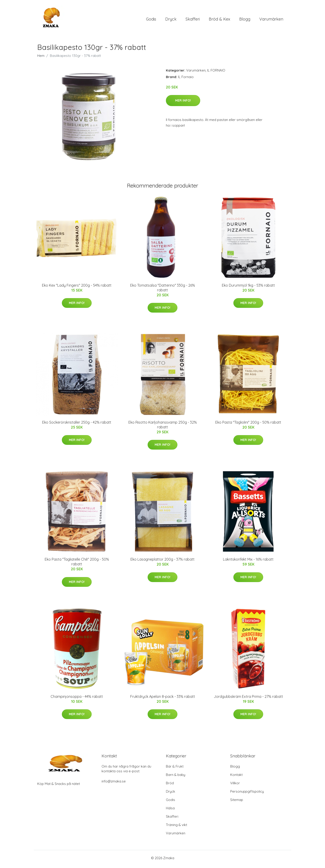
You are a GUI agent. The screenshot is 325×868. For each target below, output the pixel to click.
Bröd (170, 785)
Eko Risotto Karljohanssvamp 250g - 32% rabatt (163, 427)
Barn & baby (176, 777)
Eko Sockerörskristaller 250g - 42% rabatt (77, 425)
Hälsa (170, 810)
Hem (41, 58)
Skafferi (193, 20)
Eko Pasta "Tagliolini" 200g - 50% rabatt (248, 425)
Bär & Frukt (175, 769)
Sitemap (237, 802)
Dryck (171, 20)
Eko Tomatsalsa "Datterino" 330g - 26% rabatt (163, 290)
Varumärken (271, 20)
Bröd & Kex (219, 20)
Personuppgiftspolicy (247, 794)
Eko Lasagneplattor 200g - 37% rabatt (162, 562)
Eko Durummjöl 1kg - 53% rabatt (248, 288)
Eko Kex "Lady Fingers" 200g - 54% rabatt (77, 288)
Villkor (235, 785)
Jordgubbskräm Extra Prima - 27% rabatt (248, 699)
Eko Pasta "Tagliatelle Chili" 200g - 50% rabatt (77, 564)
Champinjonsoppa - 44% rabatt (77, 699)
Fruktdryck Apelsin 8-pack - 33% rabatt (163, 699)
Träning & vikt (176, 827)
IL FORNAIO (216, 73)
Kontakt (236, 777)
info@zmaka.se (114, 783)
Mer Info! (183, 103)
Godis (151, 20)
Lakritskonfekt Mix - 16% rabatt (248, 562)
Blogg (245, 20)
